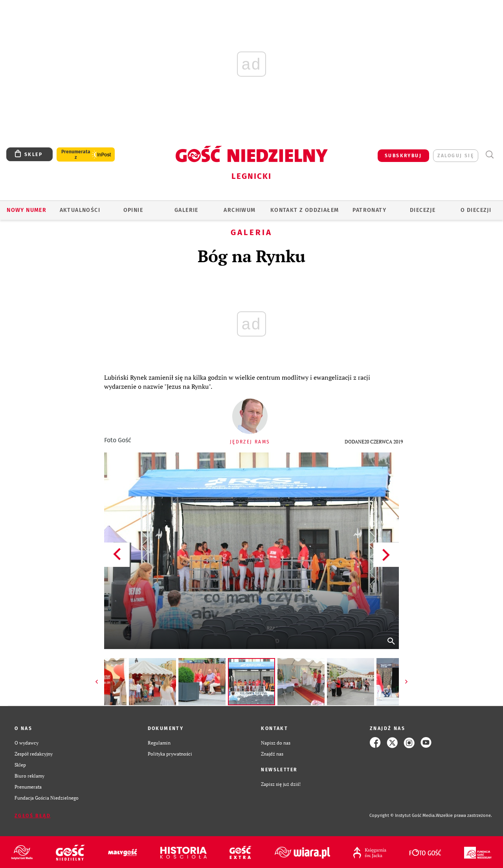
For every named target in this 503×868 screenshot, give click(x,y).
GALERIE (186, 210)
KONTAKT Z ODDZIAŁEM (305, 210)
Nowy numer (27, 210)
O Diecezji (476, 210)
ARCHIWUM (240, 210)
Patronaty (369, 210)
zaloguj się (456, 156)
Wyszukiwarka (489, 155)
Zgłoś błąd (33, 816)
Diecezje (423, 210)
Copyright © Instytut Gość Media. (403, 816)
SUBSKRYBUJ (403, 156)
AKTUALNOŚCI (80, 210)
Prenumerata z (76, 154)
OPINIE (133, 210)
